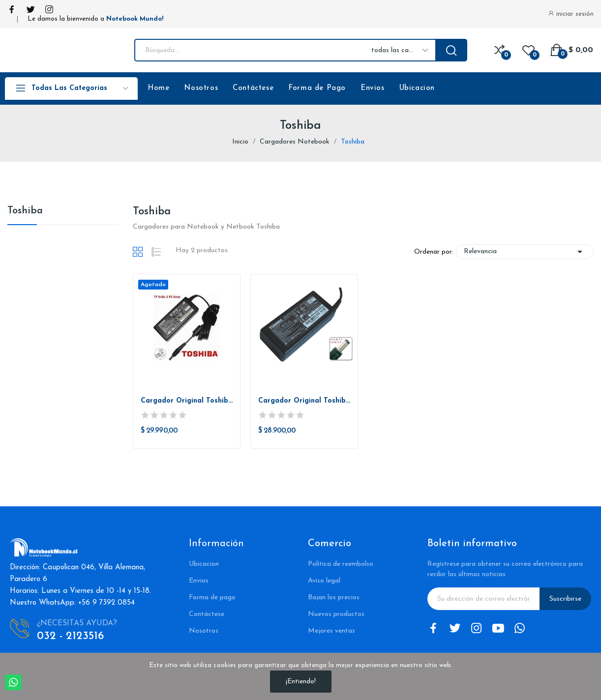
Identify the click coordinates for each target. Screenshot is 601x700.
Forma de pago (212, 598)
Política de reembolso (341, 564)
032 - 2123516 (70, 636)
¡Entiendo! (301, 682)
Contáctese (253, 88)
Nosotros (201, 88)
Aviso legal (324, 581)
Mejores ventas (331, 631)
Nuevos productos (336, 614)
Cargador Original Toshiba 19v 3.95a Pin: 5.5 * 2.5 (187, 401)
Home (158, 88)
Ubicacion (417, 88)
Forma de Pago (317, 88)
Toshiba (25, 211)
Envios (373, 88)
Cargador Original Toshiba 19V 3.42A (304, 401)
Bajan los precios (334, 598)
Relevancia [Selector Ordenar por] (525, 252)
